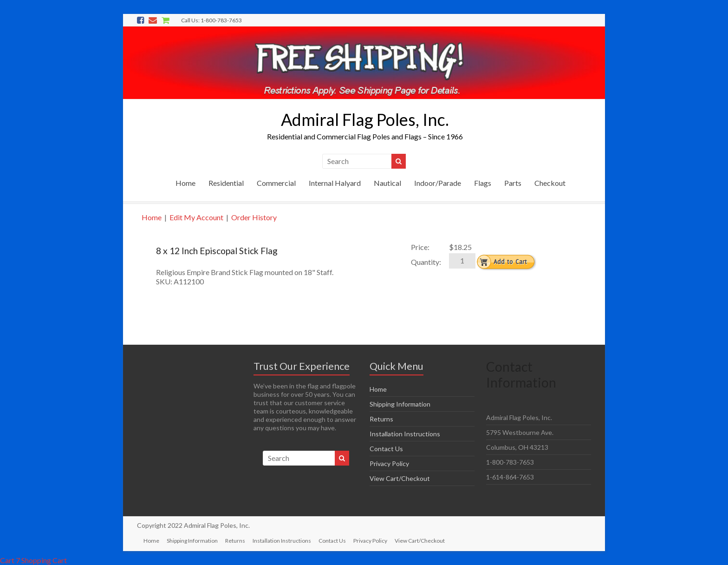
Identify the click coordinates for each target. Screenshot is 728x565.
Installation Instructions (405, 434)
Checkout (550, 183)
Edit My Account (196, 217)
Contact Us (386, 449)
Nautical (387, 183)
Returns (381, 419)
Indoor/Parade (438, 183)
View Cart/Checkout (400, 478)
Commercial (276, 183)
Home (185, 183)
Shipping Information (400, 404)
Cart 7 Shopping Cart (33, 560)
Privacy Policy (389, 463)
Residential (226, 183)
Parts (513, 183)
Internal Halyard (335, 183)
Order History (254, 217)
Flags (483, 183)
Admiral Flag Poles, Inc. (365, 119)
